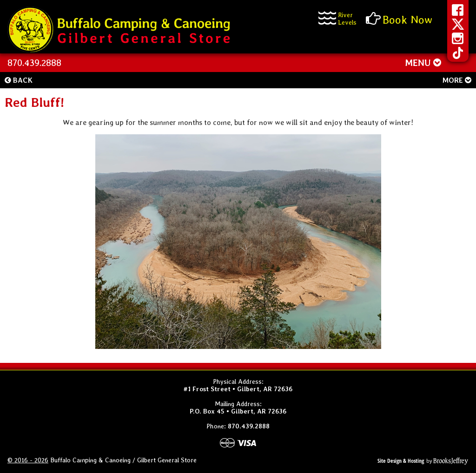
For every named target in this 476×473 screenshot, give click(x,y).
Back (19, 80)
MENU (423, 63)
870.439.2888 (34, 63)
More (457, 80)
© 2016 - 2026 (28, 460)
